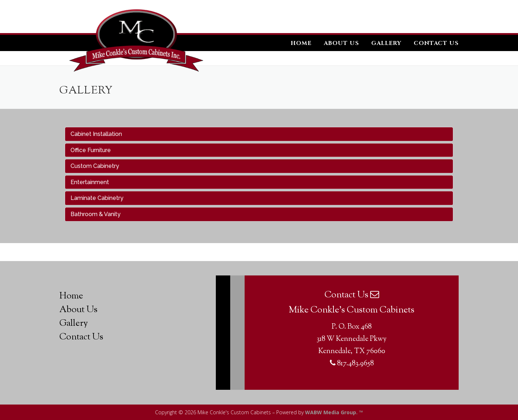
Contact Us (436, 43)
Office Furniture (91, 150)
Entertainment (90, 182)
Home (301, 43)
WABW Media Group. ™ (334, 412)
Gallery (386, 43)
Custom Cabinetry (95, 166)
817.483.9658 (352, 364)
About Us (341, 43)
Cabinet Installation (96, 134)
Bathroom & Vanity (96, 214)
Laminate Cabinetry (97, 198)
